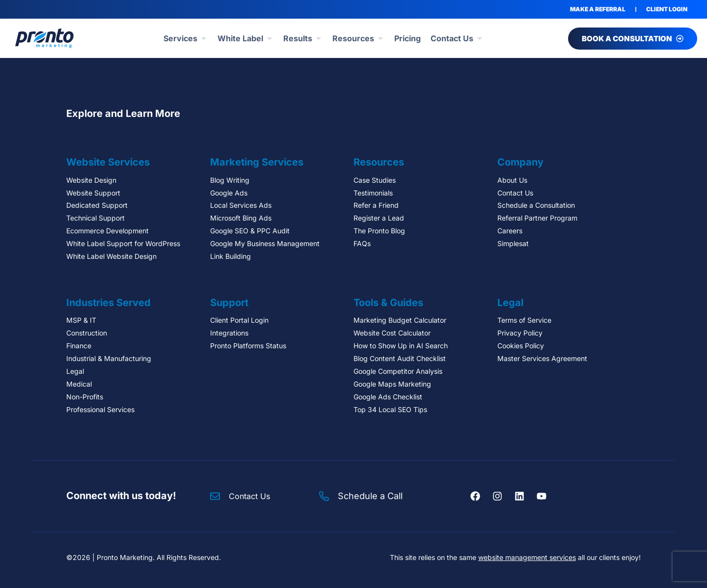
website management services (527, 557)
